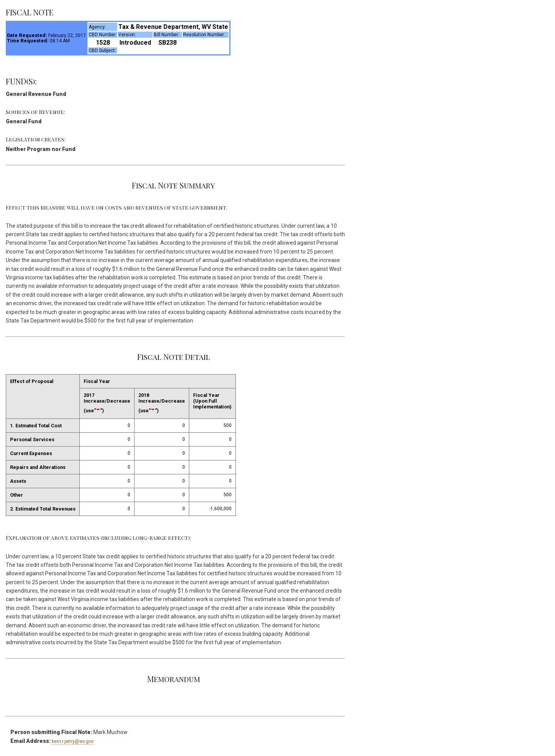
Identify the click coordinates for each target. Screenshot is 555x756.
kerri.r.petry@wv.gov (73, 741)
